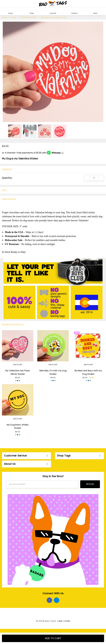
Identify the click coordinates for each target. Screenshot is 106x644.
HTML (67, 621)
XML (60, 621)
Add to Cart (18, 365)
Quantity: (7, 178)
